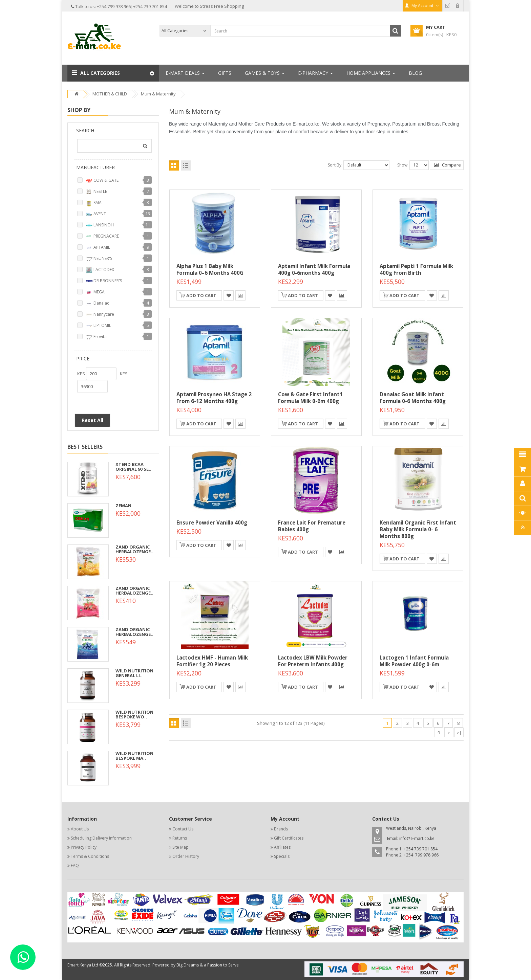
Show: (403, 165)
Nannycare (100, 315)
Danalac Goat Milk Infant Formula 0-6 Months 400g (413, 398)
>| (459, 733)
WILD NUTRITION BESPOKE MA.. (134, 756)
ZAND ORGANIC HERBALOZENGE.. (134, 549)
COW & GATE (102, 181)
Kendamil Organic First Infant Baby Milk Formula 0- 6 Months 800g (418, 529)
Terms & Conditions (90, 856)
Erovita (96, 337)
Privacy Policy (84, 847)
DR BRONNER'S (104, 281)
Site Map (180, 847)
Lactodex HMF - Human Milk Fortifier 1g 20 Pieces (212, 661)
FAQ (75, 865)
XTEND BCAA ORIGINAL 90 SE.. (133, 467)
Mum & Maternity (158, 94)
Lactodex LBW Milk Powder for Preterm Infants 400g (313, 661)
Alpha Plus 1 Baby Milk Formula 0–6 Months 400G (210, 269)
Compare (448, 165)
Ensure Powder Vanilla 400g (212, 522)
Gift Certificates (289, 838)
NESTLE (96, 192)
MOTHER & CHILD (110, 94)
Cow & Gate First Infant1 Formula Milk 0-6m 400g (310, 398)
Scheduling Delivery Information (101, 838)
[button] (113, 73)
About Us (80, 829)
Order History (186, 856)
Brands (281, 829)
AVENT (96, 214)
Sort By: (335, 165)
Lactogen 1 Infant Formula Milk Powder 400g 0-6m (414, 661)
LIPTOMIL (98, 326)
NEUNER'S (99, 259)
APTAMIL (98, 248)
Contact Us (183, 829)
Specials (282, 856)
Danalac (97, 304)
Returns (180, 838)
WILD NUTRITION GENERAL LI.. (134, 673)
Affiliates (282, 847)
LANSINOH (100, 225)
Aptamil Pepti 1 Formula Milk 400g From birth (416, 269)
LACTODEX (100, 270)
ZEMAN (123, 506)
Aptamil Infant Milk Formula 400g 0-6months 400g (314, 269)
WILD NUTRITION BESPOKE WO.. (134, 714)
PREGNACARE (102, 237)
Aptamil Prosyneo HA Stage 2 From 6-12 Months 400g (214, 398)
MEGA (95, 292)
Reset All (92, 420)
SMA (94, 203)
